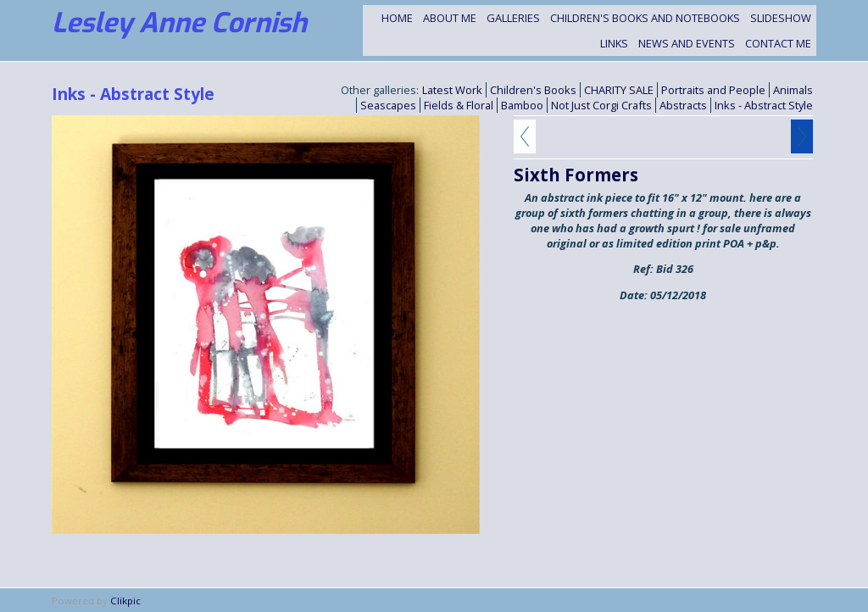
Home (397, 18)
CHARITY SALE (619, 90)
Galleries (513, 18)
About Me (450, 18)
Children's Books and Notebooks (645, 18)
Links (614, 43)
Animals (793, 90)
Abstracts (683, 105)
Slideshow (781, 18)
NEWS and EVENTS (687, 43)
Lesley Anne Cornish (179, 23)
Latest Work (452, 90)
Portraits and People (713, 90)
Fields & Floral (459, 105)
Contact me (778, 43)
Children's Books (533, 90)
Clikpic (125, 601)
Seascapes (388, 105)
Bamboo (522, 105)
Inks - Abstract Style (764, 105)
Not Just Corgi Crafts (601, 105)
